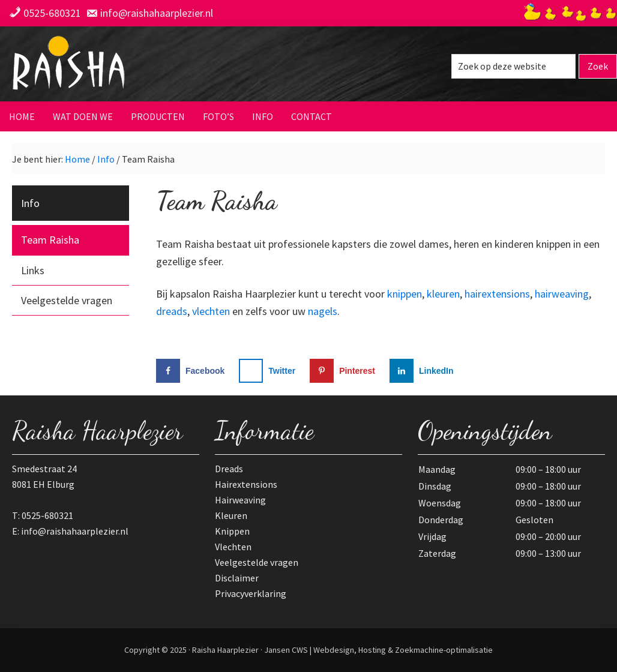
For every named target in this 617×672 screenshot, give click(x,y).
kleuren (443, 294)
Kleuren (231, 515)
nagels (323, 311)
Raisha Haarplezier (129, 65)
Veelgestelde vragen (67, 300)
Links (33, 270)
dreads (172, 311)
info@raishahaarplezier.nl (157, 13)
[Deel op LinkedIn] (424, 371)
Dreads (229, 469)
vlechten (211, 311)
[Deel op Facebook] (193, 371)
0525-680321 (52, 13)
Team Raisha (50, 240)
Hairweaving (240, 500)
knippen (405, 294)
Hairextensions (246, 484)
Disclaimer (237, 578)
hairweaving (562, 294)
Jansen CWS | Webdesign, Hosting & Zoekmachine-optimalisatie (378, 650)
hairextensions (497, 294)
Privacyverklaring (251, 593)
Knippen (232, 531)
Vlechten (233, 547)
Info (30, 203)
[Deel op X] (270, 371)
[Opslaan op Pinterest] (345, 371)
